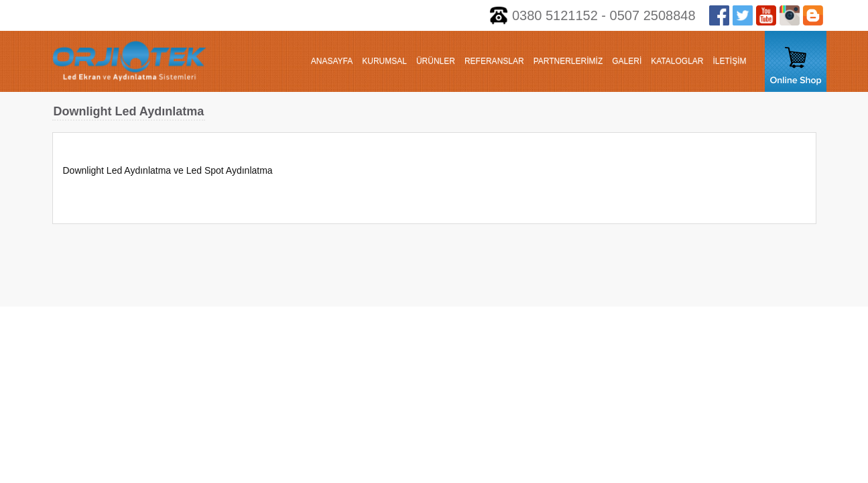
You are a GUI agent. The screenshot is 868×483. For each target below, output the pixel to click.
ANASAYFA (332, 61)
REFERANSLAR (494, 61)
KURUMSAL (384, 61)
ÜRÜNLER (436, 61)
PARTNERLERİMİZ (568, 61)
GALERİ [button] (627, 61)
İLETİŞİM (729, 61)
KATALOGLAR (677, 61)
